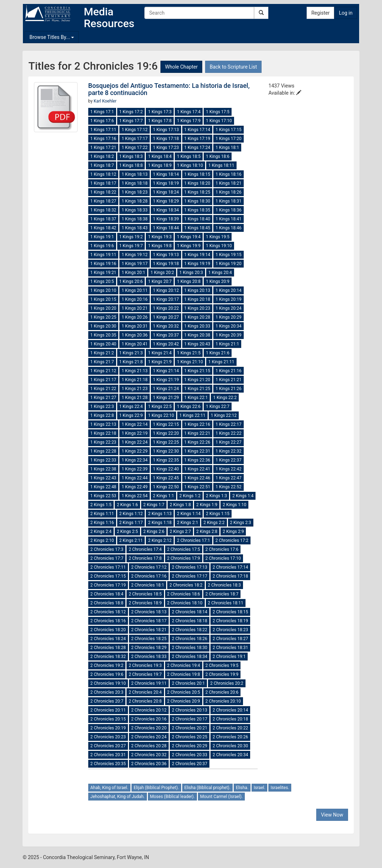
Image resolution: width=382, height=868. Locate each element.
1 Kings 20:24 (229, 308)
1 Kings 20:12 (166, 290)
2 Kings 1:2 (190, 496)
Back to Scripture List (233, 67)
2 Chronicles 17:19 (108, 585)
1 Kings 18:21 (229, 183)
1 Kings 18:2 (102, 156)
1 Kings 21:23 (135, 389)
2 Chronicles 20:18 (230, 719)
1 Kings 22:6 (189, 406)
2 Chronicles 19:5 (222, 665)
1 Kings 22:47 (229, 478)
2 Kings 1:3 (216, 496)
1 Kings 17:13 (166, 130)
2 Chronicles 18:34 (190, 657)
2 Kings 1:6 (127, 505)
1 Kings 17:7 (131, 121)
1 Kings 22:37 (229, 460)
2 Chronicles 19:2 (107, 665)
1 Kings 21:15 (197, 371)
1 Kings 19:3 (160, 237)
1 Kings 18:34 (166, 210)
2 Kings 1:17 (131, 523)
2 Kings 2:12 (160, 540)
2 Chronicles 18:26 (190, 639)
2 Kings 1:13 (160, 514)
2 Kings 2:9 (233, 532)
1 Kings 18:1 (227, 148)
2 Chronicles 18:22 (190, 630)
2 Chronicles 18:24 (108, 639)
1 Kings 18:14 (166, 174)
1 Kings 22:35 (166, 460)
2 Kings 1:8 (180, 505)
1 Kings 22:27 (229, 442)
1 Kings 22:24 (135, 442)
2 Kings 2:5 (127, 532)
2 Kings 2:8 (207, 532)
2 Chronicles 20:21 (190, 728)
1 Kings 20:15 (103, 299)
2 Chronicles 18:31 (230, 648)
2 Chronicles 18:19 (230, 621)
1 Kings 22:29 (135, 451)
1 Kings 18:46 (229, 228)
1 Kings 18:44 (166, 228)
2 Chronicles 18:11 (226, 603)
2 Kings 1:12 (131, 514)
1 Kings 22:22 (229, 433)
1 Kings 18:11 (221, 165)
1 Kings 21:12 (103, 371)
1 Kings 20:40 (103, 344)
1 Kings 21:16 (229, 371)
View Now (332, 815)
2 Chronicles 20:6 (222, 692)
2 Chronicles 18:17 (149, 621)
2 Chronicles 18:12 (108, 612)
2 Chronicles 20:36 (149, 764)
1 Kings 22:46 (197, 478)
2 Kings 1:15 (218, 514)
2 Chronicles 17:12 (149, 567)
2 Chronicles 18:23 (230, 630)
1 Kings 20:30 (103, 326)
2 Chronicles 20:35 (108, 764)
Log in (346, 13)
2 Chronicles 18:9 (145, 603)
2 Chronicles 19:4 (184, 665)
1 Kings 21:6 (218, 353)
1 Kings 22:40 (166, 469)
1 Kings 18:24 (166, 192)
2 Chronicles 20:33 (190, 755)
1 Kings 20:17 (166, 299)
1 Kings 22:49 (135, 487)
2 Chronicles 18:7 (222, 594)
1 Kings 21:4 (160, 353)
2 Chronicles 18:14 (190, 612)
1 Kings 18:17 (103, 183)
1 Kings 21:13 (135, 371)
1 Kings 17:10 (219, 121)
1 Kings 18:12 (103, 174)
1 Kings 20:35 (103, 335)
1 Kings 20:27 (166, 317)
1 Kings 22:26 (197, 442)
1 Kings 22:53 (103, 496)
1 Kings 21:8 (131, 362)
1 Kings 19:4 (189, 237)
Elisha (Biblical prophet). (207, 788)
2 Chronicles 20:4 (145, 692)
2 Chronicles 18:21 (149, 630)
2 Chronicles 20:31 (108, 755)
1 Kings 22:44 (135, 478)
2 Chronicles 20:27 (108, 746)
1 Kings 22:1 (196, 398)
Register (320, 13)
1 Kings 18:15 (197, 174)
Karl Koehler (105, 101)
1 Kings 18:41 (229, 219)
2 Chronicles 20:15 (108, 719)
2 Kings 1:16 (102, 523)
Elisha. (242, 788)
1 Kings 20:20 (103, 308)
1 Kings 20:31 (135, 326)
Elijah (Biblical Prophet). (156, 788)
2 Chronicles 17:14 (230, 567)
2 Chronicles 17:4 (145, 549)
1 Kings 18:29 (166, 201)
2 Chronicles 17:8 (145, 558)
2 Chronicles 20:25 (190, 737)
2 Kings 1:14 (189, 514)
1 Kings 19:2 (131, 237)
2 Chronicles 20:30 (230, 746)
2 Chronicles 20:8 (145, 701)
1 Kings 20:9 (218, 281)
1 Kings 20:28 (197, 317)
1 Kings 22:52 (229, 487)
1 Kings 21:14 (166, 371)
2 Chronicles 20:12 (149, 710)
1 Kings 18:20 (197, 183)
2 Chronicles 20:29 (190, 746)
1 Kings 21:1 (227, 344)
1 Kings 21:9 (160, 362)
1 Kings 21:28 (135, 398)
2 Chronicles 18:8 (107, 603)
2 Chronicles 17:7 (107, 558)
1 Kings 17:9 (189, 121)
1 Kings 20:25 (103, 317)
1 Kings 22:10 (161, 415)
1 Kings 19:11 (103, 255)
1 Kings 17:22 (135, 148)
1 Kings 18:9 (160, 165)
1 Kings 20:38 (197, 335)
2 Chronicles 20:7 (107, 701)
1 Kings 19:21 (103, 273)
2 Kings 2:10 (102, 540)
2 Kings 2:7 (180, 532)
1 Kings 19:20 (229, 264)
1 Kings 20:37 (166, 335)
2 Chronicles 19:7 (145, 674)
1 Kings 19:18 (166, 264)
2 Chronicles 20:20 (149, 728)
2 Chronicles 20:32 (149, 755)
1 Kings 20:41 (135, 344)
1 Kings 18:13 (135, 174)
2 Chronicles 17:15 (108, 576)
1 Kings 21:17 (103, 380)
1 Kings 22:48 (103, 487)
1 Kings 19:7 (131, 246)
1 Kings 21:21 (229, 380)
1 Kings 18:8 (131, 165)
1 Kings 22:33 (103, 460)
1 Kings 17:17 (135, 139)
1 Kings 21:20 (197, 380)
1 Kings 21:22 (103, 389)
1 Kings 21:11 (221, 362)
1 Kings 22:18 (103, 433)
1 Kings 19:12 (135, 255)
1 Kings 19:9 (189, 246)
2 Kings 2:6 (154, 532)
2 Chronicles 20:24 (149, 737)
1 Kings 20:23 (197, 308)
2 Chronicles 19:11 (149, 683)
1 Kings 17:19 (197, 139)
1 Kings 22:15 (166, 424)
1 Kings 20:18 (197, 299)
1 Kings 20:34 (229, 326)
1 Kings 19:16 (103, 264)
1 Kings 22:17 (229, 424)
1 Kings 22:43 (103, 478)
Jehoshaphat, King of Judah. (118, 797)
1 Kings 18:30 (197, 201)
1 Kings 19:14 (197, 255)
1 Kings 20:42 (166, 344)
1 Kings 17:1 (102, 112)
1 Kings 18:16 (229, 174)
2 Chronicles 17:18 (230, 576)
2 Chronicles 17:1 (193, 540)
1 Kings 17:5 (218, 112)
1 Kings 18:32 (103, 210)
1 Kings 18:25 (197, 192)
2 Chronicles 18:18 (190, 621)
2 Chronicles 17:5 (184, 549)
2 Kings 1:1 (163, 496)
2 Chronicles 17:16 (149, 576)
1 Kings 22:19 (135, 433)
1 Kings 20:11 (135, 290)
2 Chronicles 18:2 (186, 585)
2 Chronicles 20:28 (149, 746)
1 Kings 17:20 (229, 139)
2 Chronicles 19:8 (184, 674)
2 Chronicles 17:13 (190, 567)
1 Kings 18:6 (218, 156)
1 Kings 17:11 (103, 130)
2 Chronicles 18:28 (108, 648)
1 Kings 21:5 (189, 353)
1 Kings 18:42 (103, 228)
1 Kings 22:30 (166, 451)
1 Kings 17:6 (102, 121)
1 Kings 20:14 (229, 290)
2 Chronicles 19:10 (108, 683)
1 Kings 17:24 (197, 148)
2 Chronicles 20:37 (190, 764)
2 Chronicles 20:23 (108, 737)
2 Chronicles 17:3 (107, 549)
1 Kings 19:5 (218, 237)
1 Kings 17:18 (166, 139)
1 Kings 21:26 (229, 389)
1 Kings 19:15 (229, 255)
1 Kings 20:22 (166, 308)
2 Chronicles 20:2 (227, 683)
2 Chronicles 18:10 (185, 603)
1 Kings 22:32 (229, 451)
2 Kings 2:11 (131, 540)
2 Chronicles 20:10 (223, 701)
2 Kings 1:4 (243, 496)
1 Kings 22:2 (225, 398)
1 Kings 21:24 (166, 389)
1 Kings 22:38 (103, 469)
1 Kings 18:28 (135, 201)
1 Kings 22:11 (192, 415)
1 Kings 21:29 (166, 398)
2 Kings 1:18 (160, 523)
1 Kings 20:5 (102, 281)
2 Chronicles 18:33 (149, 657)
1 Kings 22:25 (166, 442)
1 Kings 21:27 (103, 398)
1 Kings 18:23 (135, 192)
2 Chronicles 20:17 (190, 719)
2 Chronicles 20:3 (107, 692)
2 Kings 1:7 (154, 505)
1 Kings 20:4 (220, 273)
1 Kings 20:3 (191, 273)
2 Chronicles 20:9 (184, 701)
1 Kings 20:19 (229, 299)
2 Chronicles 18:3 (224, 585)
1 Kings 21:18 (135, 380)
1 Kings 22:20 (166, 433)
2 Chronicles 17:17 (190, 576)
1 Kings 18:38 (135, 219)
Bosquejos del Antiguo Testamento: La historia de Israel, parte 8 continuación (169, 89)
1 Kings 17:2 (131, 112)
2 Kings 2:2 (214, 523)
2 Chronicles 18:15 (230, 612)
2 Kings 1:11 (102, 514)
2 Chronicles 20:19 (108, 728)
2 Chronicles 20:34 (230, 755)
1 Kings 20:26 (135, 317)
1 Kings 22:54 (135, 496)
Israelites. (280, 788)
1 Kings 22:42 (229, 469)
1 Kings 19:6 (102, 246)
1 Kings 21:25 (197, 389)
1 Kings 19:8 (160, 246)
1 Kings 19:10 (219, 246)
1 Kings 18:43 (135, 228)
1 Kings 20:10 (103, 290)
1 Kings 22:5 (160, 406)
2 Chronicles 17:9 (184, 558)
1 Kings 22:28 (103, 451)
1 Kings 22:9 (131, 415)
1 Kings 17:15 (229, 130)
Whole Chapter (181, 67)
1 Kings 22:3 (102, 406)
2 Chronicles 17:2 (232, 540)
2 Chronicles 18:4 (107, 594)
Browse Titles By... (52, 37)
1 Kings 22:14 (135, 424)
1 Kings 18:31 (229, 201)
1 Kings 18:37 (103, 219)
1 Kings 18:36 (229, 210)
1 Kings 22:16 (197, 424)
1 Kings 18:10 (190, 165)
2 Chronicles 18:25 (149, 639)
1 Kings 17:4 (189, 112)
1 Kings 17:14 (197, 130)
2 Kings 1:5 (101, 505)
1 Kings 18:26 (229, 192)
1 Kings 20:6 (131, 281)
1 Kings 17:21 (103, 148)
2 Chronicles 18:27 (230, 639)
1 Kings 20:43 (197, 344)
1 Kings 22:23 (103, 442)
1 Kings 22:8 (102, 415)
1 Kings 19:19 (197, 264)
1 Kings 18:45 (197, 228)
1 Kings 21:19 (166, 380)
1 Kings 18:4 (160, 156)
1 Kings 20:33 (197, 326)
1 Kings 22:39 (135, 469)
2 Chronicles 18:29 (149, 648)
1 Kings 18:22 (103, 192)
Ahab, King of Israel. (109, 788)
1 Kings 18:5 (189, 156)
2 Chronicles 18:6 (184, 594)
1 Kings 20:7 (160, 281)
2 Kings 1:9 (207, 505)
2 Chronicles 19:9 (222, 674)
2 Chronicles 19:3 (145, 665)
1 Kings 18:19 (166, 183)
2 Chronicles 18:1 (148, 585)
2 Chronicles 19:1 (229, 657)
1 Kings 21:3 (131, 353)
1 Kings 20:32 (166, 326)
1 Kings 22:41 (197, 469)
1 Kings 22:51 (197, 487)
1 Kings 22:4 (131, 406)
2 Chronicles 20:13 (190, 710)
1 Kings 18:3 (131, 156)
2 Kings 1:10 (234, 505)
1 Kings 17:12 (135, 130)
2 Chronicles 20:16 (149, 719)
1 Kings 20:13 (197, 290)
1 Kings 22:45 (166, 478)
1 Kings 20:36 (135, 335)
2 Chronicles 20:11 (108, 710)
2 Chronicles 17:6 (222, 549)
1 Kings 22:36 (197, 460)
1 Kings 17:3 (160, 112)
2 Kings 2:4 (101, 532)
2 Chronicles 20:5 (184, 692)
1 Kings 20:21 (135, 308)
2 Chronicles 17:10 (223, 558)
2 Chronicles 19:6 (107, 674)
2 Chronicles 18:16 (108, 621)
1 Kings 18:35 (197, 210)
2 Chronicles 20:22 (230, 728)
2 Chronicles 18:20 (108, 630)
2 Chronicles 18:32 (108, 657)
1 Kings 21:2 (102, 353)
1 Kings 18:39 (166, 219)
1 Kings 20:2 (162, 273)
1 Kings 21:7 (102, 362)
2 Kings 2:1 (187, 523)
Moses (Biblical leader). (172, 797)
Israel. (259, 788)
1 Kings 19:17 (135, 264)
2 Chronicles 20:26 (230, 737)
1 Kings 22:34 (135, 460)
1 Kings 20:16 (135, 299)
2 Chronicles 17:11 (108, 567)
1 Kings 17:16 (103, 139)
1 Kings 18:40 (197, 219)
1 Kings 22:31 (197, 451)
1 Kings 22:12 (224, 415)
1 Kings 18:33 (135, 210)
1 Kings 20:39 (229, 335)
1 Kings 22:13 (103, 424)
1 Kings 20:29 (229, 317)
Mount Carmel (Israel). (221, 797)
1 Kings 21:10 (190, 362)
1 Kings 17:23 (166, 148)
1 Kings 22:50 (166, 487)
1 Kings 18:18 (135, 183)
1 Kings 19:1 (102, 237)
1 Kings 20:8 (189, 281)
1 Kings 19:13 (166, 255)
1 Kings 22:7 (218, 406)
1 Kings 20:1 (133, 273)
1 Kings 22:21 (197, 433)
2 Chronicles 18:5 (145, 594)
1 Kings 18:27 (103, 201)
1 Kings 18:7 (102, 165)
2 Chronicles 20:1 (188, 683)
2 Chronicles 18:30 (190, 648)
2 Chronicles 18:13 (149, 612)
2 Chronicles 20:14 (230, 710)
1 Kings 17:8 (160, 121)
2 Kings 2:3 (241, 523)
